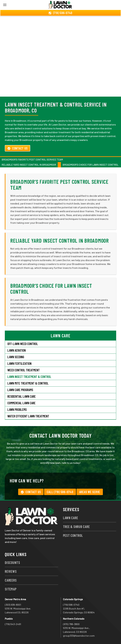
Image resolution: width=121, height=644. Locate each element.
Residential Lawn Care (22, 396)
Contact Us (18, 148)
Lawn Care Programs (20, 390)
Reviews (11, 571)
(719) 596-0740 (71, 605)
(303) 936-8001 (13, 605)
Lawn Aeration (17, 350)
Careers (11, 580)
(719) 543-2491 (13, 624)
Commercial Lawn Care (21, 403)
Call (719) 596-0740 (60, 492)
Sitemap (11, 589)
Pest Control (73, 535)
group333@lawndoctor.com (79, 636)
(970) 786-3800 (71, 624)
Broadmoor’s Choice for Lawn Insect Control (90, 165)
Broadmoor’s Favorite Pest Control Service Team (32, 160)
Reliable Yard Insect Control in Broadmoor (29, 165)
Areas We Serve (90, 492)
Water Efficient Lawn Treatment (28, 416)
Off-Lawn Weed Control (23, 344)
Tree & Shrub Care (76, 527)
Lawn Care (71, 518)
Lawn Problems (17, 410)
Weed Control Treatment (24, 370)
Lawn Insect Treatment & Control (29, 377)
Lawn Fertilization (19, 363)
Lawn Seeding (16, 357)
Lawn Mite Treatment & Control (28, 383)
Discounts (12, 562)
